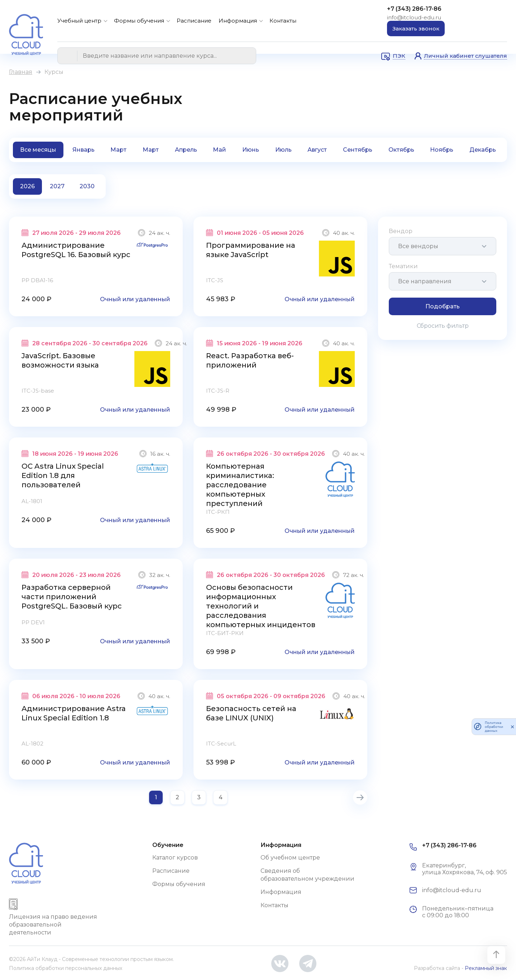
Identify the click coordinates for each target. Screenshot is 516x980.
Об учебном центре (290, 858)
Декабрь (483, 150)
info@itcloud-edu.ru (414, 17)
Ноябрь (442, 150)
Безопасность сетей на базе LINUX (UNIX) (251, 713)
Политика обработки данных (494, 727)
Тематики (403, 266)
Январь (83, 150)
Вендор (401, 231)
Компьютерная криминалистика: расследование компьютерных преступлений (240, 485)
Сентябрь (358, 150)
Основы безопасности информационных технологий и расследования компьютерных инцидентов (261, 606)
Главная (21, 72)
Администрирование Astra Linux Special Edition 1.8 (74, 713)
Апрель (186, 150)
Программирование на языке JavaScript (251, 250)
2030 (87, 186)
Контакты (283, 21)
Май (219, 150)
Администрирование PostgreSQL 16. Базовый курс (76, 250)
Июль (283, 150)
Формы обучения (139, 21)
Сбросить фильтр (443, 326)
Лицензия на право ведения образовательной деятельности (53, 925)
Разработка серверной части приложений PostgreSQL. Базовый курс (72, 597)
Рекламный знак (486, 968)
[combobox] (443, 246)
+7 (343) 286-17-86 (414, 9)
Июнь (251, 150)
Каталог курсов (175, 858)
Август (317, 150)
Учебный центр (79, 21)
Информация (238, 21)
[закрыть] (512, 726)
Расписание (194, 21)
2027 (57, 186)
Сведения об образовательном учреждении (307, 875)
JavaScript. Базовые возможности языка (60, 360)
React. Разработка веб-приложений (250, 360)
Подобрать (443, 306)
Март (118, 150)
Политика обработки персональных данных (66, 968)
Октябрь (401, 150)
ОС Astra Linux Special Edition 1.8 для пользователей (63, 475)
